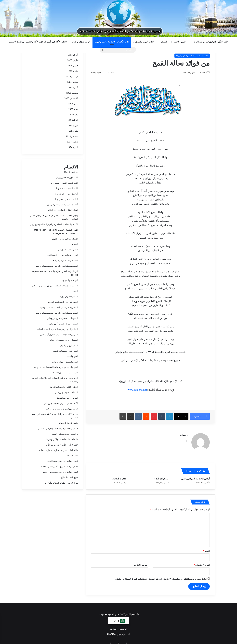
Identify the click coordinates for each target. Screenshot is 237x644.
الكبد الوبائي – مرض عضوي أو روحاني (61, 403)
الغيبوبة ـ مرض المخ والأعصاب (65, 373)
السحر (164, 42)
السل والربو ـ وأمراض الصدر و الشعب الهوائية (57, 329)
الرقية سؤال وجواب (81, 42)
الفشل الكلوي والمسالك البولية (64, 387)
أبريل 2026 (73, 55)
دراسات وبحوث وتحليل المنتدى (64, 434)
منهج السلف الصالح (70, 477)
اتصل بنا (114, 627)
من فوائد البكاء (161, 477)
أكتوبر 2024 (73, 147)
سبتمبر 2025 (72, 93)
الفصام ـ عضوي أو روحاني (66, 392)
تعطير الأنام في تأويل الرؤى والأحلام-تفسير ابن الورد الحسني (38, 42)
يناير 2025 (73, 131)
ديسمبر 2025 (72, 77)
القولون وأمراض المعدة (67, 398)
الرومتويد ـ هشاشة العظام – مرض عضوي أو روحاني (55, 286)
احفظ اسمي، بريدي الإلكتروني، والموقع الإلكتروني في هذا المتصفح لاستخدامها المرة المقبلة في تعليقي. (161, 578)
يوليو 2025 (73, 104)
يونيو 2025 (73, 109)
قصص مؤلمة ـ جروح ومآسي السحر (62, 461)
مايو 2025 (74, 115)
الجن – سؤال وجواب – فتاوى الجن (63, 255)
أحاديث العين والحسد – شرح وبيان (63, 205)
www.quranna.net (137, 390)
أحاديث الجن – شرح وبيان (66, 194)
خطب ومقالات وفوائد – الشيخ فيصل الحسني (58, 428)
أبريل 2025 (73, 120)
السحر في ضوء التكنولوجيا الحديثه (63, 302)
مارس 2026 (73, 60)
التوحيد (75, 244)
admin (201, 72)
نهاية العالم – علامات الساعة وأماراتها (61, 483)
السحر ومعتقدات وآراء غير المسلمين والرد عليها (57, 313)
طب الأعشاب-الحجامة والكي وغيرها (112, 42)
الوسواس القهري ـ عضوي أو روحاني (62, 409)
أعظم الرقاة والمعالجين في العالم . (62, 210)
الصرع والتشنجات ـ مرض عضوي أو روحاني (59, 335)
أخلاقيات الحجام (120, 477)
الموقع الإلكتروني (140, 564)
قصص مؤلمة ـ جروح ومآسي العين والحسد (59, 467)
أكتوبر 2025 (73, 87)
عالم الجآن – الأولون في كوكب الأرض (210, 42)
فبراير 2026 (73, 66)
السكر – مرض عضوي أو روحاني (64, 324)
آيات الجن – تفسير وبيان (67, 177)
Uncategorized (71, 172)
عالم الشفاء (73, 456)
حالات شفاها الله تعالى (68, 423)
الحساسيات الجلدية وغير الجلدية (64, 260)
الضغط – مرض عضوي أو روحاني (63, 340)
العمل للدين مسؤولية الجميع (65, 351)
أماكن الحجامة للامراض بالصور (195, 477)
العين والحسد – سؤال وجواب (65, 362)
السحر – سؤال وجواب (68, 297)
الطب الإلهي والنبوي (145, 42)
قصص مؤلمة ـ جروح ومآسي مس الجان (61, 472)
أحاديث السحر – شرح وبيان (66, 199)
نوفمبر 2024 (72, 142)
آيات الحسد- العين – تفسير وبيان (63, 183)
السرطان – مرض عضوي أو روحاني (62, 318)
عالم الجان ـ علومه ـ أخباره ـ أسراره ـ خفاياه (58, 450)
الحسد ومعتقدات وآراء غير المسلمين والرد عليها (57, 266)
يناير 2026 (73, 71)
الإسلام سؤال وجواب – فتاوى (65, 239)
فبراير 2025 (73, 125)
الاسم (206, 550)
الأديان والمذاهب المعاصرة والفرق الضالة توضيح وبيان (54, 224)
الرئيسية (123, 627)
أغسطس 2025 (71, 98)
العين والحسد (180, 42)
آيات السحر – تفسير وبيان (66, 188)
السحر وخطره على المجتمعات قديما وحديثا (59, 307)
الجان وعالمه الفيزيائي (68, 250)
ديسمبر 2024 (72, 136)
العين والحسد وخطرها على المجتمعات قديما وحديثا (55, 367)
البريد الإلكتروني (202, 564)
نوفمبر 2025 (72, 82)
